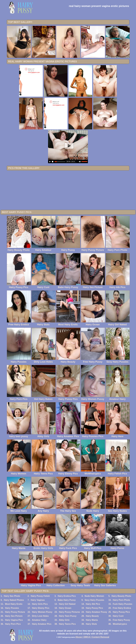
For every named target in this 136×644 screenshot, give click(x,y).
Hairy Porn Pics (13, 624)
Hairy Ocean (65, 608)
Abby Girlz (64, 620)
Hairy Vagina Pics (14, 620)
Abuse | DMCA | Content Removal (92, 637)
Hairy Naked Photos (14, 600)
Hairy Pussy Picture (15, 612)
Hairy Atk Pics (93, 604)
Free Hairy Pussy (121, 620)
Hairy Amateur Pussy (96, 612)
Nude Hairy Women (94, 596)
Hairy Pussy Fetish (40, 596)
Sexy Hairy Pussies (94, 600)
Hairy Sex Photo (12, 596)
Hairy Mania (92, 620)
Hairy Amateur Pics (42, 624)
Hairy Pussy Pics (94, 608)
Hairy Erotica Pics (67, 596)
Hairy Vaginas (38, 600)
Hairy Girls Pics (40, 604)
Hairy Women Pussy (42, 612)
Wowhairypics (120, 624)
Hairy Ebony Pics (41, 608)
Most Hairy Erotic (14, 604)
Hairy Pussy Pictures (69, 612)
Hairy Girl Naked (67, 604)
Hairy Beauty (92, 616)
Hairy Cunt (118, 616)
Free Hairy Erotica (122, 608)
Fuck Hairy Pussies (123, 604)
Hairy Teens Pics (67, 624)
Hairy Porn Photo (121, 600)
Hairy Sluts (91, 624)
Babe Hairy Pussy (67, 600)
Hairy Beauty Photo (121, 596)
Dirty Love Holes (40, 616)
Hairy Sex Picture (14, 616)
